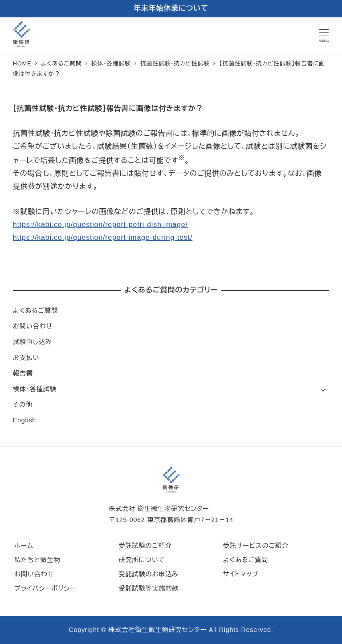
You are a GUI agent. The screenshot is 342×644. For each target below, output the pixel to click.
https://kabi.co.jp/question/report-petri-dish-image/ (100, 225)
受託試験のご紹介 (145, 546)
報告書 (23, 373)
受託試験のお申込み (149, 574)
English (24, 420)
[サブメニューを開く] (323, 390)
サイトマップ (241, 574)
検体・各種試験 (35, 389)
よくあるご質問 (35, 311)
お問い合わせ (33, 326)
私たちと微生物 (37, 560)
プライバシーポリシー (45, 588)
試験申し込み (33, 342)
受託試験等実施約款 (149, 588)
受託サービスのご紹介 (256, 546)
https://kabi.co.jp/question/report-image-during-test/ (103, 237)
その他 (23, 405)
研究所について (142, 560)
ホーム (24, 546)
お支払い (26, 358)
